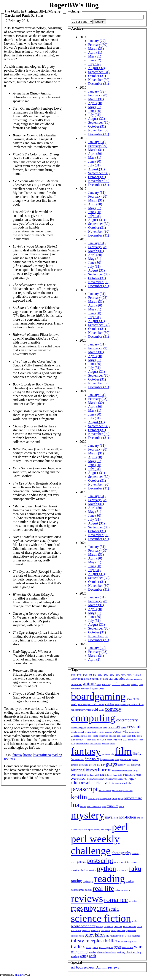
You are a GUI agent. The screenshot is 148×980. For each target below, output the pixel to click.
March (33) (96, 49)
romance (116, 900)
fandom (106, 744)
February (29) (98, 146)
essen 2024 (133, 740)
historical (78, 770)
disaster (109, 732)
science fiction (101, 918)
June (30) (95, 111)
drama (75, 735)
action (88, 679)
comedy (113, 709)
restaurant (119, 890)
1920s (73, 675)
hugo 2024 (112, 779)
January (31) (97, 142)
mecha (83, 807)
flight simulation (107, 759)
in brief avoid (101, 783)
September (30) (99, 122)
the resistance (113, 936)
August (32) (96, 68)
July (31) (94, 115)
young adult (88, 956)
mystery (88, 815)
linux (115, 798)
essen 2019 (102, 740)
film (123, 751)
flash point (92, 759)
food (117, 759)
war (138, 946)
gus (129, 765)
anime (89, 683)
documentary (135, 732)
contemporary (127, 720)
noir (116, 818)
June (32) (95, 60)
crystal (134, 727)
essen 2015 (131, 736)
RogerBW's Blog (74, 5)
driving (84, 736)
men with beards (94, 807)
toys (135, 941)
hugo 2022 (92, 779)
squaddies (86, 930)
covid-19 (114, 727)
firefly (137, 754)
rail (127, 870)
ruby (90, 908)
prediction (126, 862)
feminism (106, 754)
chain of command (96, 704)
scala (114, 909)
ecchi (96, 736)
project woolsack (78, 870)
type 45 (110, 947)
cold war (98, 709)
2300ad (137, 675)
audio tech (126, 684)
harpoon (136, 765)
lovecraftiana (42, 755)
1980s (111, 675)
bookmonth (83, 704)
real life (103, 888)
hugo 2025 (122, 779)
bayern (94, 688)
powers (117, 862)
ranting (76, 881)
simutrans (118, 926)
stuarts (114, 930)
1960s (99, 675)
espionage (121, 736)
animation (76, 684)
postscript (100, 860)
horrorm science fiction (122, 771)
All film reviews (107, 967)
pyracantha (91, 870)
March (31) (96, 99)
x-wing (75, 956)
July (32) (94, 64)
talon (82, 936)
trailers (78, 946)
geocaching (84, 765)
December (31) (99, 84)
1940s (86, 675)
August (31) (96, 169)
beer (102, 688)
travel (89, 947)
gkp (103, 765)
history (92, 770)
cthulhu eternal (77, 732)
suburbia (121, 930)
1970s (105, 675)
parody (97, 830)
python (106, 868)
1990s (117, 675)
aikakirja (130, 679)
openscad (83, 830)
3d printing (77, 679)
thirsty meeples (87, 941)
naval (109, 817)
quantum (121, 870)
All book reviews (83, 967)
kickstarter (128, 791)
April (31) (95, 52)
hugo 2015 (83, 775)
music (122, 807)
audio (116, 684)
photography (121, 853)
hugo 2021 (82, 779)
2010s (129, 675)
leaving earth (105, 799)
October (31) (97, 76)
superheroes (131, 930)
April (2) (94, 659)
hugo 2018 (118, 775)
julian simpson (105, 791)
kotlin (79, 797)
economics (103, 736)
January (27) (97, 41)
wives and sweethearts (106, 952)
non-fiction (127, 817)
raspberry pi (88, 881)
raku (135, 868)
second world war (83, 926)
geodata (93, 765)
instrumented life (122, 783)
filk (112, 754)
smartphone (130, 926)
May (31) (95, 56)
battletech (85, 689)
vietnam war (128, 947)
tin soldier (123, 942)
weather (93, 952)
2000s (123, 675)
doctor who (120, 731)
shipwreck (108, 926)
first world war (77, 759)
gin (98, 765)
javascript (84, 789)
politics (81, 862)
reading (57, 755)
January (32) (97, 91)
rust (102, 908)
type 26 (95, 947)
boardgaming (98, 696)
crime (123, 728)
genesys (74, 765)
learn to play (93, 799)
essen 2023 (123, 740)
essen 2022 (112, 740)
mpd (104, 807)
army (99, 684)
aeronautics (117, 679)
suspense (75, 936)
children (110, 704)
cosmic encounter (94, 728)
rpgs (77, 908)
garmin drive (126, 759)
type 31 (102, 947)
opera (91, 830)
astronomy (106, 684)
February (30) (98, 45)
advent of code (100, 679)
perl (120, 827)
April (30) (95, 103)
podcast (135, 853)
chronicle (124, 704)
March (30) (96, 403)
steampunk (105, 930)
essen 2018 (91, 740)
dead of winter (98, 732)
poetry (74, 862)
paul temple (106, 830)
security (100, 926)
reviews (10, 759)
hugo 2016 (95, 775)
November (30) (99, 80)
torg (130, 942)
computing (93, 718)
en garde (113, 736)
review (127, 890)
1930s (80, 675)
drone (90, 736)
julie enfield (117, 791)
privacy (134, 862)
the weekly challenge (131, 936)
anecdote (138, 679)
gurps (111, 764)
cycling (88, 732)
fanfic (112, 744)
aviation (135, 684)
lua (75, 805)
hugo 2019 (129, 775)
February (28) (98, 95)
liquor (121, 799)
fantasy (17, 755)
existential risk (82, 744)
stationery (95, 930)
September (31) (99, 72)
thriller (110, 941)
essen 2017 (81, 740)
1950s (92, 675)
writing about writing (129, 952)
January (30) (97, 648)
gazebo (135, 759)
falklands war (95, 744)
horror (28, 755)
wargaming (80, 952)
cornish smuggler (78, 728)
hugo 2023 (102, 779)
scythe (135, 921)
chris (117, 704)
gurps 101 (122, 765)
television (95, 935)
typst (118, 947)
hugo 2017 (106, 775)
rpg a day (133, 901)
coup (105, 728)
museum (112, 806)
